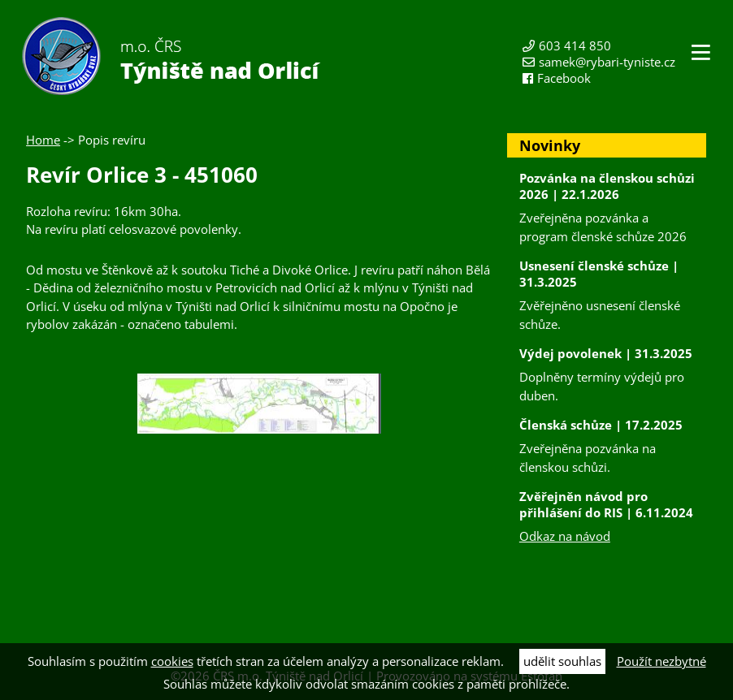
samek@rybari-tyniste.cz (607, 62)
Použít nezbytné (661, 661)
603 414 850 (575, 45)
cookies (172, 661)
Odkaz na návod (565, 536)
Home (43, 140)
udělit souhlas (562, 661)
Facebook (564, 78)
